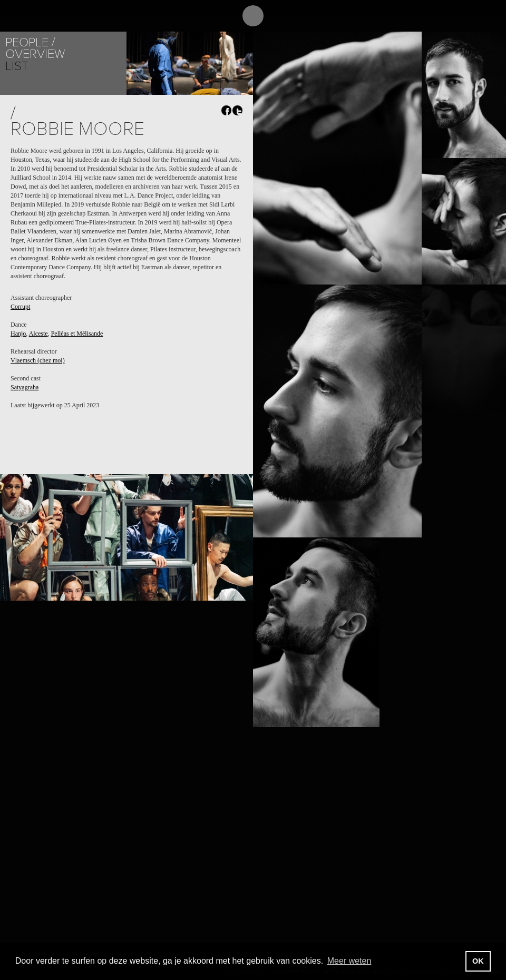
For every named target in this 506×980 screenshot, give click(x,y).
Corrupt (20, 307)
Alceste (38, 334)
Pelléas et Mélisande (77, 334)
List (17, 66)
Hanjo (18, 334)
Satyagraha (25, 387)
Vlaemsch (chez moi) (38, 360)
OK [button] (478, 961)
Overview (35, 54)
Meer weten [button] (349, 961)
